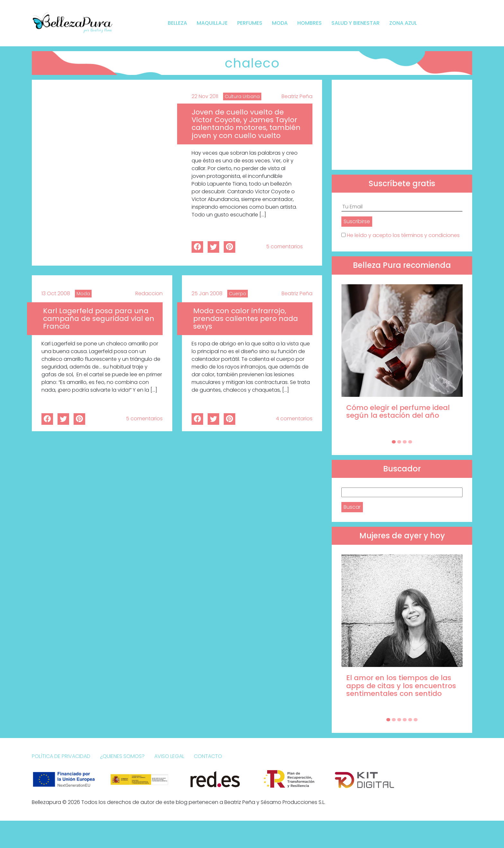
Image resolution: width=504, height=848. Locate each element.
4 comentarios (294, 419)
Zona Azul (403, 23)
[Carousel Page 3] (405, 442)
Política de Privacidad (61, 756)
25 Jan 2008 (207, 293)
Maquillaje (212, 23)
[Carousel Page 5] (410, 720)
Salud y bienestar (355, 23)
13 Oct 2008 (56, 293)
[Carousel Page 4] (410, 442)
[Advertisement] (402, 125)
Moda (280, 23)
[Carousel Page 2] (399, 442)
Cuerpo (238, 294)
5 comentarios (284, 246)
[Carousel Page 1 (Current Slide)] (394, 442)
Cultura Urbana (242, 96)
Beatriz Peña (297, 96)
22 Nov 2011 (205, 96)
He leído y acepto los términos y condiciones (403, 235)
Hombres (310, 23)
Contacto (208, 756)
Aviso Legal (169, 756)
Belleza (177, 23)
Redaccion (149, 293)
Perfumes (250, 23)
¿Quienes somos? (122, 756)
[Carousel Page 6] (416, 720)
